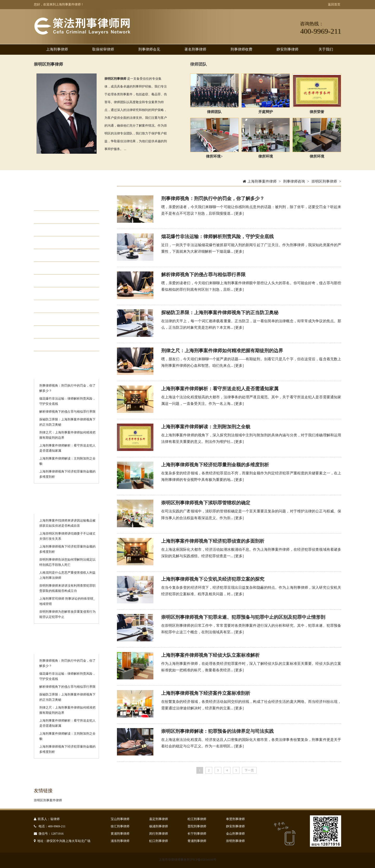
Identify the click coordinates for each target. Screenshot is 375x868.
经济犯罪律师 (58, 230)
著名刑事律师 (195, 49)
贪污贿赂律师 (58, 268)
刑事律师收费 (241, 49)
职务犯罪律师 (58, 243)
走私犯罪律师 (58, 255)
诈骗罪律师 (56, 332)
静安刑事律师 (287, 49)
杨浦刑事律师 (159, 826)
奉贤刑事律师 (235, 819)
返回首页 (334, 4)
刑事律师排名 (58, 319)
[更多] (239, 213)
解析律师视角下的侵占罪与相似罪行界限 (67, 412)
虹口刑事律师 (159, 841)
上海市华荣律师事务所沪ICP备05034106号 (188, 860)
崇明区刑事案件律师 (48, 800)
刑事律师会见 (149, 49)
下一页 (249, 770)
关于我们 (326, 49)
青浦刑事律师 (197, 841)
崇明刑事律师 (235, 841)
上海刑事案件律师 (262, 181)
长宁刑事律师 (197, 834)
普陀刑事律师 (197, 826)
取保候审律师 (103, 49)
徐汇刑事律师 (120, 826)
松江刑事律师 (197, 819)
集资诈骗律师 (58, 281)
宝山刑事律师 (120, 819)
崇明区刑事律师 (48, 64)
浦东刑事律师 (120, 841)
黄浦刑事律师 (120, 834)
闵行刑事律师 (159, 834)
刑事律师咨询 (294, 181)
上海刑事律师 (57, 49)
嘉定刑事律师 (159, 819)
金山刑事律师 (235, 834)
